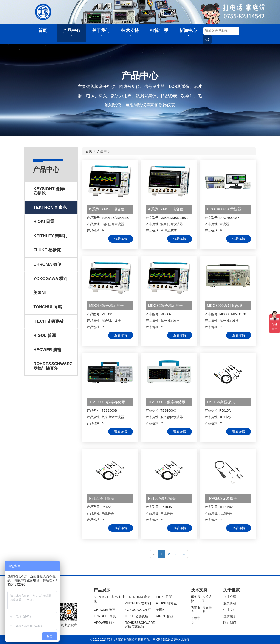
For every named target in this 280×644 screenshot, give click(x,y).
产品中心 (72, 32)
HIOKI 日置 (164, 597)
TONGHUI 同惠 (105, 616)
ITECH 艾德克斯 (136, 616)
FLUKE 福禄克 (166, 603)
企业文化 (230, 610)
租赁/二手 (159, 30)
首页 (42, 30)
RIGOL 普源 (165, 616)
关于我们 (101, 32)
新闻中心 (188, 32)
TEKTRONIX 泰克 (138, 597)
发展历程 (230, 603)
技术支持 (130, 32)
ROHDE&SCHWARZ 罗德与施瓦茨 (140, 624)
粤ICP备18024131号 (165, 640)
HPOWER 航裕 (105, 623)
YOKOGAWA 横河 (138, 610)
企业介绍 (230, 597)
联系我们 (230, 623)
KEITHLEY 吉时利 (138, 603)
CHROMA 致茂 (104, 610)
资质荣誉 (230, 616)
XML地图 (184, 640)
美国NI (161, 610)
